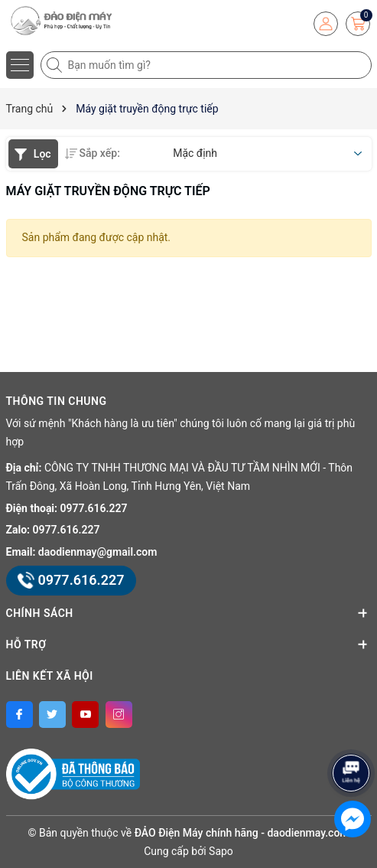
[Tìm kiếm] (56, 65)
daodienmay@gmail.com (98, 552)
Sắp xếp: (93, 153)
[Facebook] (19, 715)
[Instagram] (119, 715)
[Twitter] (52, 715)
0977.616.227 (94, 508)
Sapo (221, 851)
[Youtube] (85, 715)
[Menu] (20, 65)
